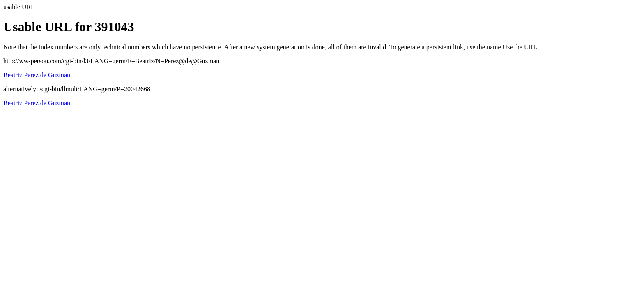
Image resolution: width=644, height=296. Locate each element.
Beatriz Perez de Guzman (37, 75)
